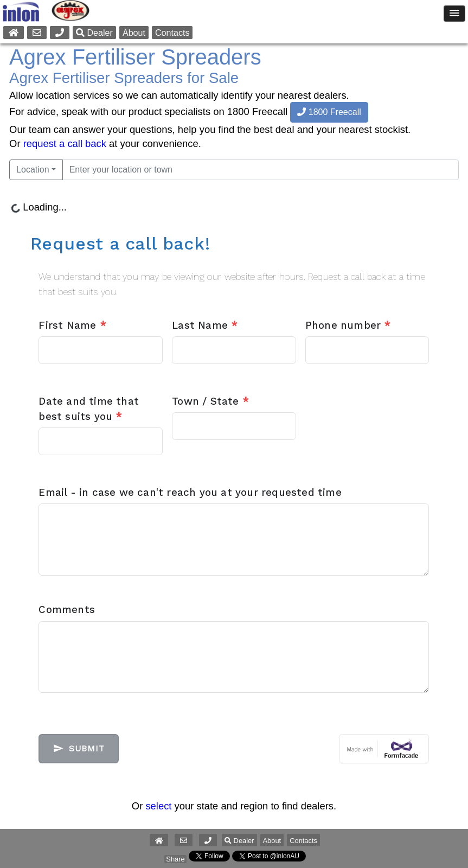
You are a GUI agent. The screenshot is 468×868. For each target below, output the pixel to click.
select (158, 806)
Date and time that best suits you (89, 409)
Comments (67, 610)
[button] (208, 841)
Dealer (94, 33)
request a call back (65, 143)
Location (33, 170)
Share (175, 859)
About (134, 33)
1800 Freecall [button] (329, 112)
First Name (72, 325)
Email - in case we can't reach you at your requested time (190, 493)
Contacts (172, 33)
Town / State (210, 401)
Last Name (205, 325)
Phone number (348, 325)
